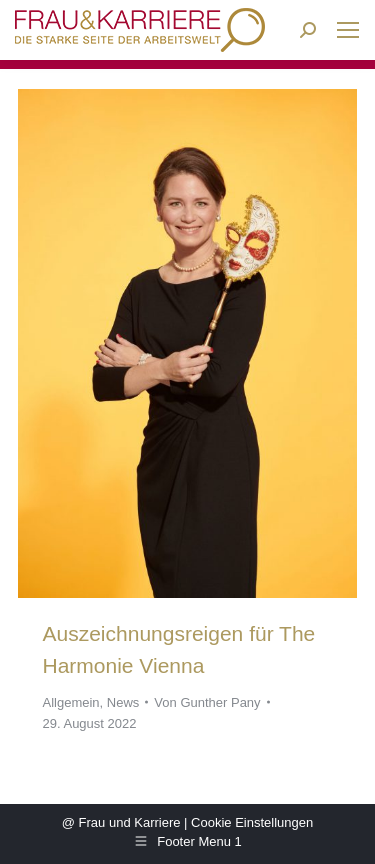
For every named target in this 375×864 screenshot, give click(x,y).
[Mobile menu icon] (348, 30)
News (123, 702)
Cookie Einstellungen (252, 822)
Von (207, 702)
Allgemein (71, 702)
